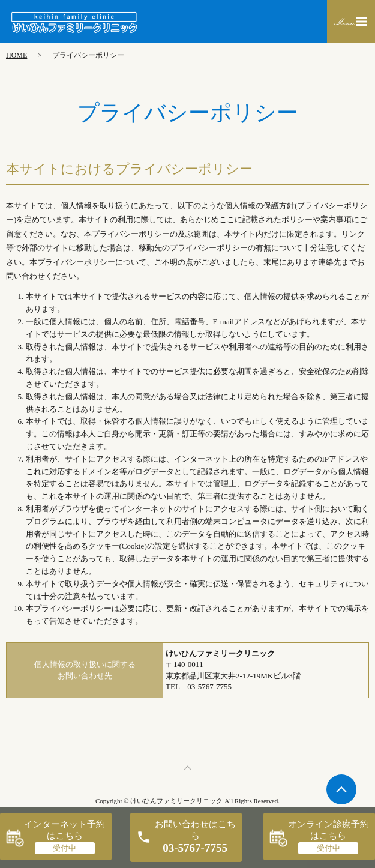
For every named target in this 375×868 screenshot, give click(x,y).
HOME (16, 55)
